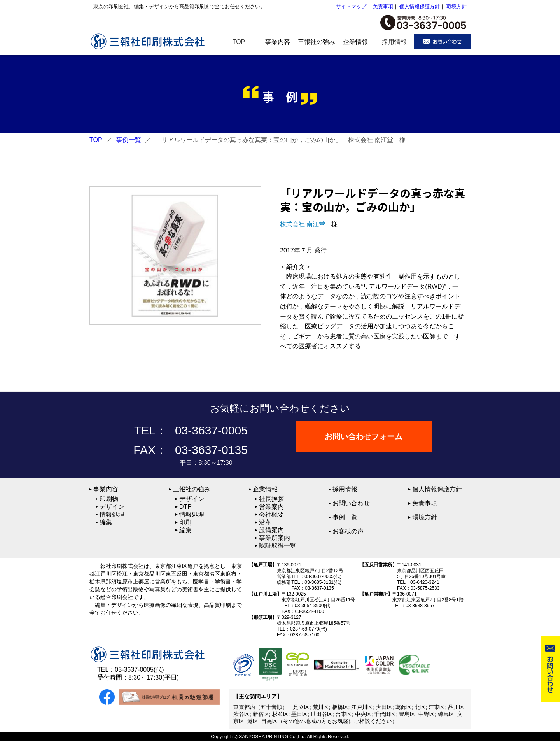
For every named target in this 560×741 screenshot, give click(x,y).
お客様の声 (348, 531)
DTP (185, 507)
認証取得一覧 (278, 546)
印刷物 (109, 499)
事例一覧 (129, 140)
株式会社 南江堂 (303, 224)
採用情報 (345, 489)
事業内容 (106, 489)
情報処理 (112, 514)
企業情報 (265, 489)
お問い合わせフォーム (364, 436)
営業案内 (271, 507)
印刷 (185, 522)
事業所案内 (275, 538)
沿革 (265, 522)
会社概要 (271, 514)
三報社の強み (192, 489)
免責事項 (383, 6)
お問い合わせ (351, 503)
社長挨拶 (271, 499)
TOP (96, 140)
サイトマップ (351, 6)
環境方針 (457, 6)
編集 (106, 522)
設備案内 (271, 530)
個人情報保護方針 (420, 6)
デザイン (112, 507)
